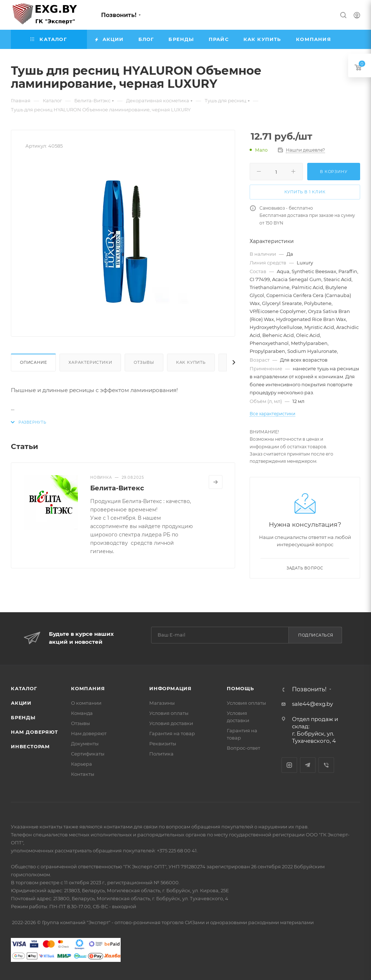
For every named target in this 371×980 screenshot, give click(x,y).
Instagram (289, 765)
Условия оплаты (169, 713)
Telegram (308, 765)
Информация (170, 688)
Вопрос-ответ (243, 748)
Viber (326, 765)
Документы (85, 744)
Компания (88, 688)
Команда (82, 713)
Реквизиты (163, 744)
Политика (161, 754)
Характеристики (90, 362)
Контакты (83, 774)
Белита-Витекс (117, 488)
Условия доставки (171, 723)
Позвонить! (119, 15)
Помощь (240, 688)
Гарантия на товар (172, 733)
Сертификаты (88, 754)
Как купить (191, 362)
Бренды (23, 717)
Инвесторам (30, 746)
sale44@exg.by (312, 704)
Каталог (24, 688)
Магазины (162, 703)
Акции (21, 703)
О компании (86, 703)
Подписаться (316, 635)
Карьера (82, 764)
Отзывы (144, 362)
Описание (33, 362)
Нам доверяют (34, 732)
